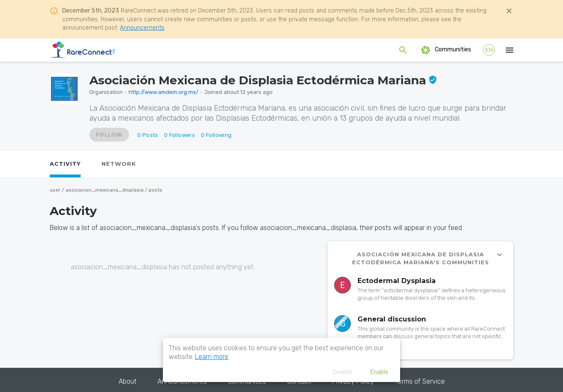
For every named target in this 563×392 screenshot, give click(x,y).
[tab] (65, 164)
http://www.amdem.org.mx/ (164, 92)
